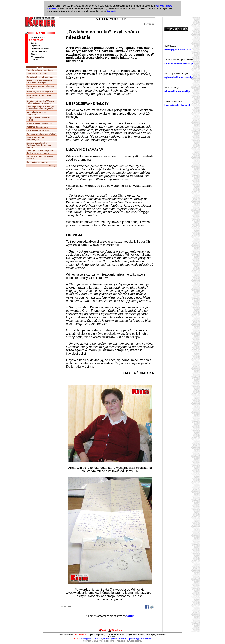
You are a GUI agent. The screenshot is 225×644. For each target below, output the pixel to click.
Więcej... (53, 166)
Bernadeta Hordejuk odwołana (40, 77)
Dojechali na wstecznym (37, 162)
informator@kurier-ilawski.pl (179, 63)
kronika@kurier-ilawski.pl (177, 105)
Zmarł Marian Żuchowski (37, 73)
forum (130, 616)
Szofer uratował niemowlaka (39, 123)
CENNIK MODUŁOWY (40, 48)
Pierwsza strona (38, 37)
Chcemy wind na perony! (37, 130)
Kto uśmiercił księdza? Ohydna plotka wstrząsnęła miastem (40, 102)
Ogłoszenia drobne (39, 51)
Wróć (102, 630)
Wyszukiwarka (37, 57)
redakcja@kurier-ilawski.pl (178, 50)
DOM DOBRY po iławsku (37, 127)
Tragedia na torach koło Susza (40, 70)
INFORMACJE (36, 40)
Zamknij (111, 11)
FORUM (34, 60)
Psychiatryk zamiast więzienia (40, 92)
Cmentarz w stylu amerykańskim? (41, 134)
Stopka (34, 54)
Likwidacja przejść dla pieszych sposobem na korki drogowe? (40, 108)
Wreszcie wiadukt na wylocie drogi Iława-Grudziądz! (39, 82)
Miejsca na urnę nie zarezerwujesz (35, 138)
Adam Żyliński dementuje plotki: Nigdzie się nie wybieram (41, 152)
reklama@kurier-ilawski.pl (177, 91)
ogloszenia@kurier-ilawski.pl (179, 77)
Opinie (34, 43)
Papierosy (35, 46)
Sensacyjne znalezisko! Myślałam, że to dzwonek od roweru (39, 145)
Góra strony (115, 630)
